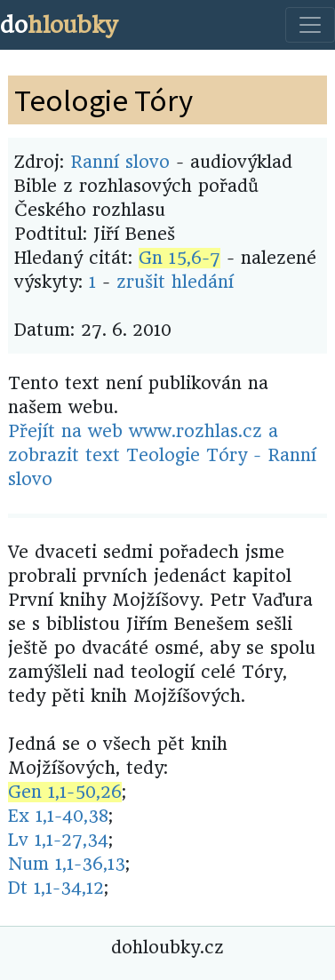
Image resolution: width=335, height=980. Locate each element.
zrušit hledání (175, 282)
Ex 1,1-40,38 (58, 816)
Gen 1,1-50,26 (65, 792)
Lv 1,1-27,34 (58, 840)
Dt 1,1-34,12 (56, 888)
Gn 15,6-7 (179, 258)
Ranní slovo (120, 162)
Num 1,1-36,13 (67, 864)
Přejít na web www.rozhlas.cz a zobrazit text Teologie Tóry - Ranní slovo (162, 455)
